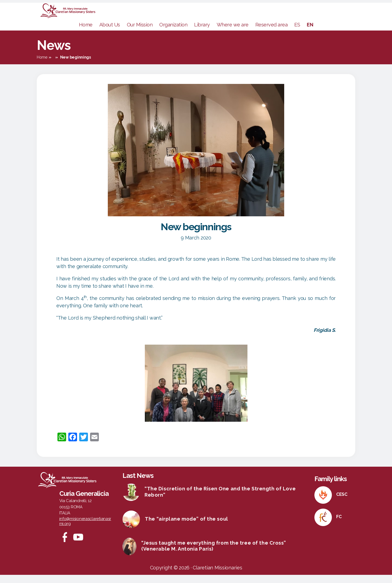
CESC (342, 502)
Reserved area (272, 33)
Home (86, 33)
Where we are (233, 33)
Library (202, 33)
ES (297, 33)
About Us (110, 33)
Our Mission (140, 33)
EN (310, 33)
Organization (173, 33)
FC (339, 525)
